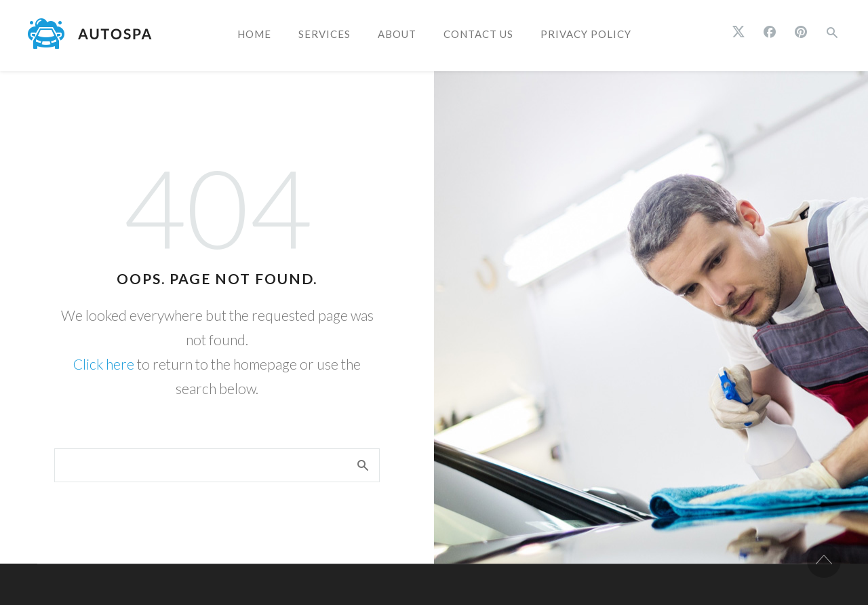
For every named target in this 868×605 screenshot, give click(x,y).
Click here (104, 364)
